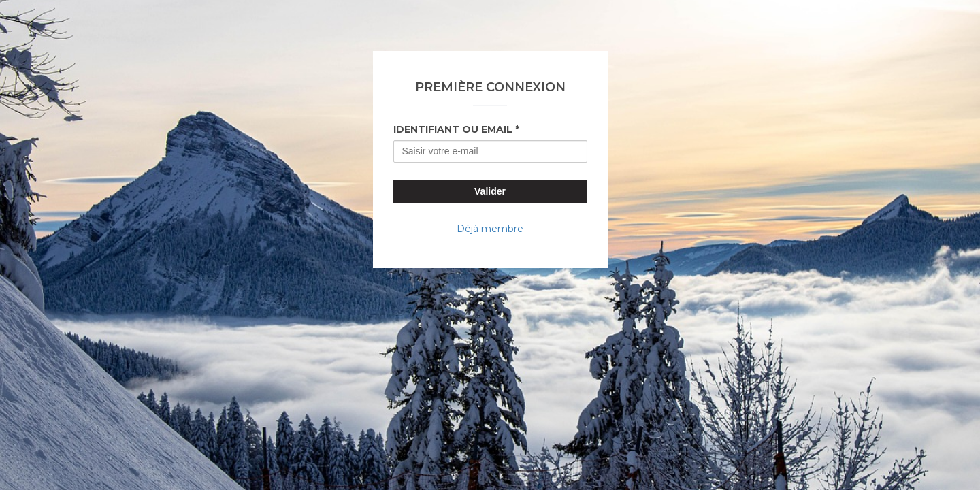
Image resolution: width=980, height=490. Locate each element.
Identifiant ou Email (453, 129)
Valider (490, 191)
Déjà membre (490, 229)
